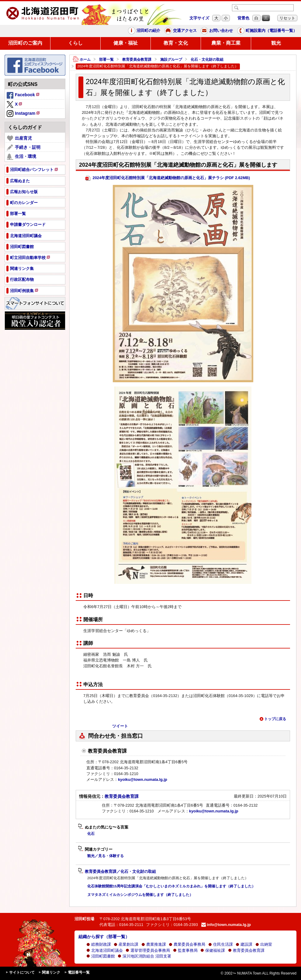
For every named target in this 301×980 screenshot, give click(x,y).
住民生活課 (221, 944)
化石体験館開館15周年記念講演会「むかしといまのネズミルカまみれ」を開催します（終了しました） (171, 886)
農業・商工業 (226, 43)
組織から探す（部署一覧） (104, 937)
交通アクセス (181, 31)
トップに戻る (273, 719)
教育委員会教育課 (137, 60)
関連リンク (49, 973)
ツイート (120, 726)
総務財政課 (99, 944)
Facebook (23, 96)
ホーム (82, 60)
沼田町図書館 (101, 956)
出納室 (264, 944)
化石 (91, 834)
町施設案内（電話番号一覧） (267, 31)
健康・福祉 (126, 43)
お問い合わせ (217, 31)
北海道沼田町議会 (105, 950)
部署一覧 (106, 60)
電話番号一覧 (77, 973)
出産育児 (19, 138)
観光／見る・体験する (106, 856)
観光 (276, 43)
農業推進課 (154, 944)
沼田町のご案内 (25, 43)
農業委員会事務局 (187, 944)
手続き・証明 (24, 148)
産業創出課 (126, 944)
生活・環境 (21, 157)
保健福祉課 (213, 950)
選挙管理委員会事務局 (148, 950)
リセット (287, 18)
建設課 (244, 944)
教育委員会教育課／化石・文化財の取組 (117, 872)
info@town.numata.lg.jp (226, 925)
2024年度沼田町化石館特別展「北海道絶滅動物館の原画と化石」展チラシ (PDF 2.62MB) (168, 178)
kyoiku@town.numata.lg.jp (143, 779)
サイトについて (20, 973)
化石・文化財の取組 (207, 60)
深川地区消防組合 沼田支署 (144, 956)
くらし (75, 43)
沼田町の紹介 (144, 31)
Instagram (24, 114)
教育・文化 (176, 43)
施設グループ (171, 60)
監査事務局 (185, 950)
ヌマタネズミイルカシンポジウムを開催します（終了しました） (140, 895)
